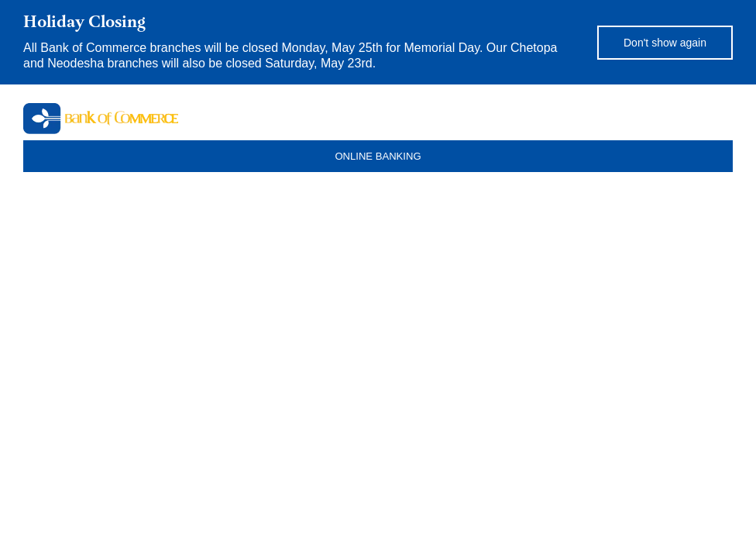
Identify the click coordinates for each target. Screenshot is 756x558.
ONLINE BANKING (378, 156)
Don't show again (665, 43)
